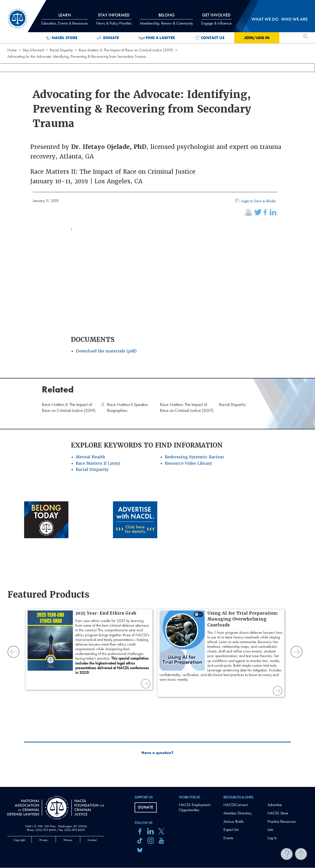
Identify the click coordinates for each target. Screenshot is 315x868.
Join (270, 830)
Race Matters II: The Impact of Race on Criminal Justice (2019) (126, 50)
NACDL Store (61, 38)
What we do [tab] (265, 19)
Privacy (44, 840)
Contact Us (210, 38)
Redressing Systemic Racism (194, 457)
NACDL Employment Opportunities (195, 807)
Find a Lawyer (157, 38)
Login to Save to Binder (255, 202)
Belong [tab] (166, 19)
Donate (108, 38)
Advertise (275, 805)
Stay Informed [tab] (114, 19)
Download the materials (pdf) (106, 351)
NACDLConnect (236, 805)
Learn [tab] (65, 19)
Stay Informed (33, 50)
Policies (68, 840)
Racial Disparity (61, 50)
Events (228, 838)
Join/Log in (257, 38)
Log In (272, 838)
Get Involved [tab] (216, 19)
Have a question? (157, 753)
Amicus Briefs (234, 821)
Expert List (231, 830)
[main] (157, 393)
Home (12, 50)
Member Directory (237, 813)
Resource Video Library (189, 463)
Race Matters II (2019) (98, 463)
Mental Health (90, 457)
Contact (92, 840)
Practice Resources (282, 821)
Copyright (19, 840)
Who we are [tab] (294, 19)
